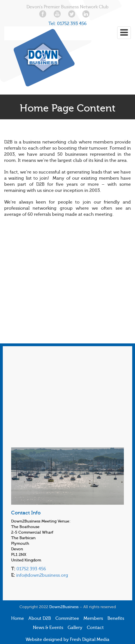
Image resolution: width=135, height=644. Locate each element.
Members (93, 618)
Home (18, 618)
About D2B (40, 618)
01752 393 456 (72, 24)
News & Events (48, 628)
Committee (67, 618)
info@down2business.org (42, 575)
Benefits (116, 618)
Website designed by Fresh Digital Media (67, 640)
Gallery (75, 628)
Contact (95, 628)
